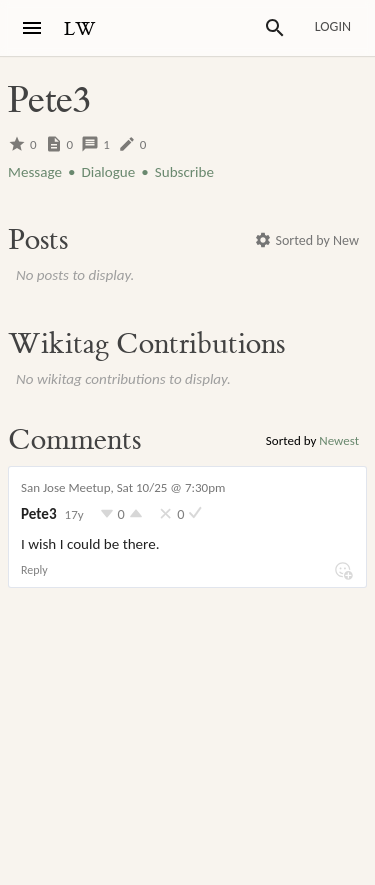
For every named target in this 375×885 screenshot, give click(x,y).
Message (35, 172)
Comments (74, 440)
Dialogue (108, 172)
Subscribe (184, 172)
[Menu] (32, 28)
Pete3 (39, 514)
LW (80, 29)
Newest (339, 440)
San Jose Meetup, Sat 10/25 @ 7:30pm (123, 487)
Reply (34, 570)
